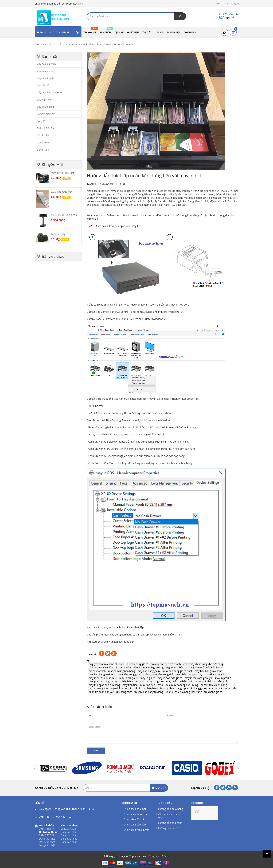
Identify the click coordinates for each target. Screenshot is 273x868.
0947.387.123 (64, 817)
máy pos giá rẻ (155, 681)
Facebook (210, 812)
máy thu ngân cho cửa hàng (104, 685)
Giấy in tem (43, 150)
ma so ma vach (97, 671)
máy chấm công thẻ (162, 674)
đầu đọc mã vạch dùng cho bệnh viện (110, 667)
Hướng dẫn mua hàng (171, 809)
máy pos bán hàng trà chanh (128, 681)
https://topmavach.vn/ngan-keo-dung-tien (111, 642)
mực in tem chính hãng (214, 685)
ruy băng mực (124, 692)
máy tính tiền (130, 685)
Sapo (167, 856)
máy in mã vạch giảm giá (199, 678)
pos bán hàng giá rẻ (195, 688)
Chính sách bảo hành (135, 825)
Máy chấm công (45, 107)
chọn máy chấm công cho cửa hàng (203, 664)
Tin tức (121, 184)
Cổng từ (41, 121)
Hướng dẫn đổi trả (169, 828)
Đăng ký (235, 4)
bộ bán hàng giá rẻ (138, 664)
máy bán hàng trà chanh (208, 671)
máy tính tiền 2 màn (151, 685)
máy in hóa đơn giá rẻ (170, 678)
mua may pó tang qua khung (182, 685)
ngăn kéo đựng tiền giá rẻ (126, 688)
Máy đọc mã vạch (46, 64)
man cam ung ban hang (122, 671)
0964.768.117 (47, 817)
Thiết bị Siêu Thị (46, 128)
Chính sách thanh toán (136, 814)
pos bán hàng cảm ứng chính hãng (162, 688)
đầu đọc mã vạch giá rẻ (147, 667)
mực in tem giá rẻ (99, 688)
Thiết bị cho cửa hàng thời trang (184, 692)
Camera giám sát (46, 114)
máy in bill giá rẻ (129, 678)
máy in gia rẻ (148, 678)
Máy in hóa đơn (45, 71)
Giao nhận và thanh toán (169, 816)
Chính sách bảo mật (135, 809)
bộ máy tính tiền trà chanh (166, 664)
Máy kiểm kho (44, 100)
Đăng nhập (222, 4)
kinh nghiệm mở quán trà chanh (204, 667)
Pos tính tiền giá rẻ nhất (223, 688)
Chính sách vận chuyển (136, 830)
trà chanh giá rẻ (213, 692)
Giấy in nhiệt (43, 135)
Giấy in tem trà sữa (62, 192)
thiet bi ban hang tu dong (149, 692)
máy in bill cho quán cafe (103, 678)
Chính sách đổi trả (134, 819)
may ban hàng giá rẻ (149, 671)
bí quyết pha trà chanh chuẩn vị (106, 664)
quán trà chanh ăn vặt (101, 692)
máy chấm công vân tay (189, 674)
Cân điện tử (43, 85)
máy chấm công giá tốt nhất (133, 674)
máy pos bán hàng (99, 681)
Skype (225, 17)
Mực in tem (43, 143)
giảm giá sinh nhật (173, 667)
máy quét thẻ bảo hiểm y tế (212, 681)
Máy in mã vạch (45, 78)
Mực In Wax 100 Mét (62, 173)
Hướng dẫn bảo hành (170, 823)
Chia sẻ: (92, 654)
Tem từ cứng (58, 234)
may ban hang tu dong (101, 674)
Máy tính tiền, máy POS (49, 93)
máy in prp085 (223, 678)
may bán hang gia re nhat (178, 671)
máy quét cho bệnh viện (180, 681)
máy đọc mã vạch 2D (217, 674)
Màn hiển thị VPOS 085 (64, 215)
